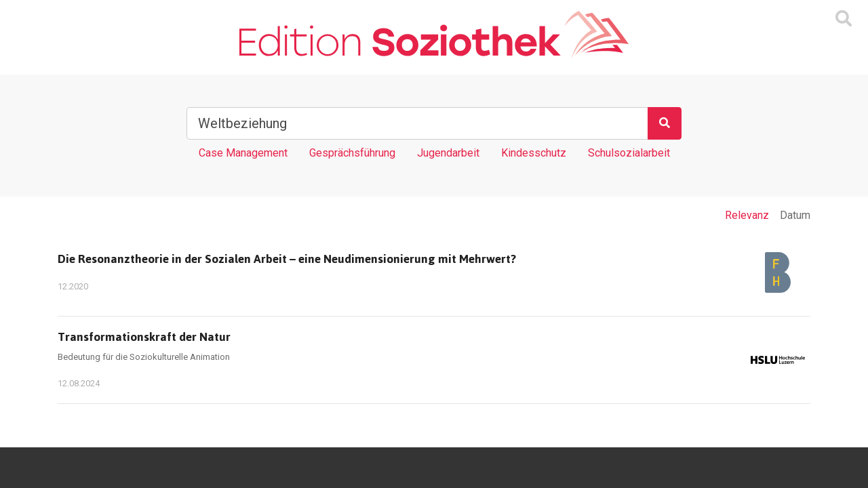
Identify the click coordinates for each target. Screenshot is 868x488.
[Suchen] (665, 123)
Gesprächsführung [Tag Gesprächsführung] (352, 153)
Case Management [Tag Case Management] (243, 153)
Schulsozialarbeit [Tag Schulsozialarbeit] (629, 153)
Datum (795, 215)
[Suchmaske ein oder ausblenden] (844, 19)
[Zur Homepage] (434, 35)
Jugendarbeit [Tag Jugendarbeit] (448, 153)
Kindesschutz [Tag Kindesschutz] (534, 153)
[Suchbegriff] (417, 123)
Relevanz (747, 215)
